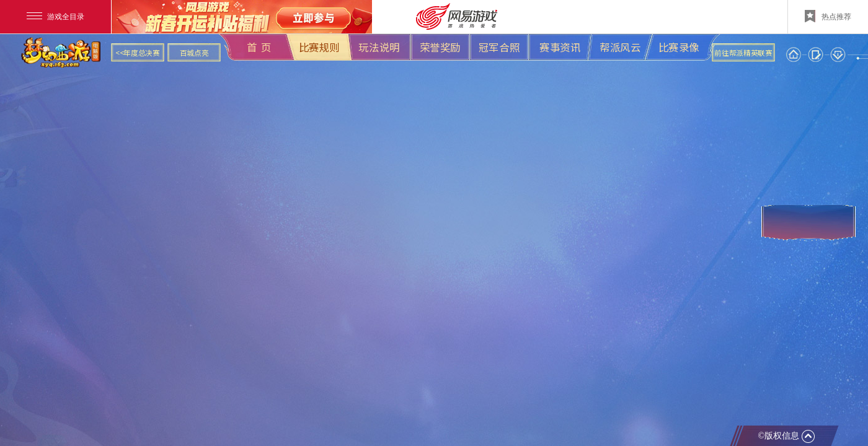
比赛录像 (679, 47)
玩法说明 (379, 47)
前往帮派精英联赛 (743, 53)
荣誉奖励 (440, 47)
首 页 (259, 47)
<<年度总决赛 (137, 53)
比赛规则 (319, 47)
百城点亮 (194, 53)
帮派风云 (620, 47)
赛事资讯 (560, 47)
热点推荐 (828, 16)
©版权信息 (786, 436)
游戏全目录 (55, 17)
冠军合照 (499, 47)
